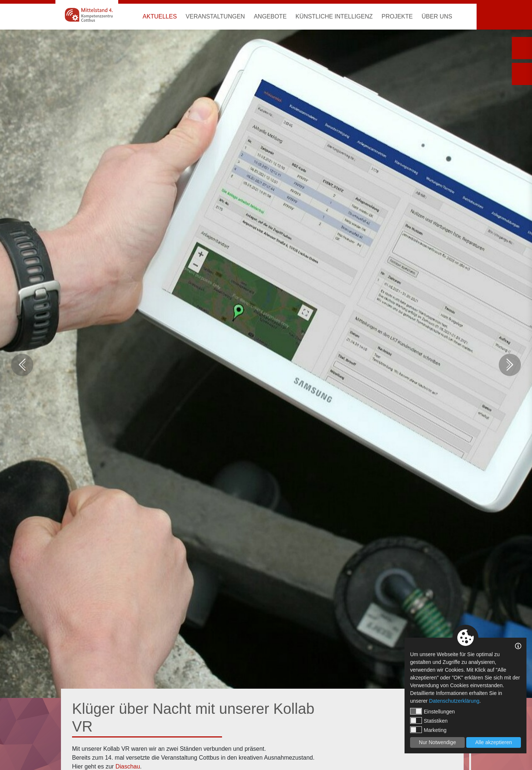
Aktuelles (160, 16)
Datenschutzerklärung (454, 701)
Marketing (428, 730)
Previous (22, 365)
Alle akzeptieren (494, 742)
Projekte (397, 16)
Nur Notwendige (437, 742)
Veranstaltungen (215, 16)
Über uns (437, 16)
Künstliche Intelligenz (334, 16)
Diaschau (128, 766)
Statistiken (429, 720)
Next (510, 365)
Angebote (270, 16)
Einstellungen (432, 711)
